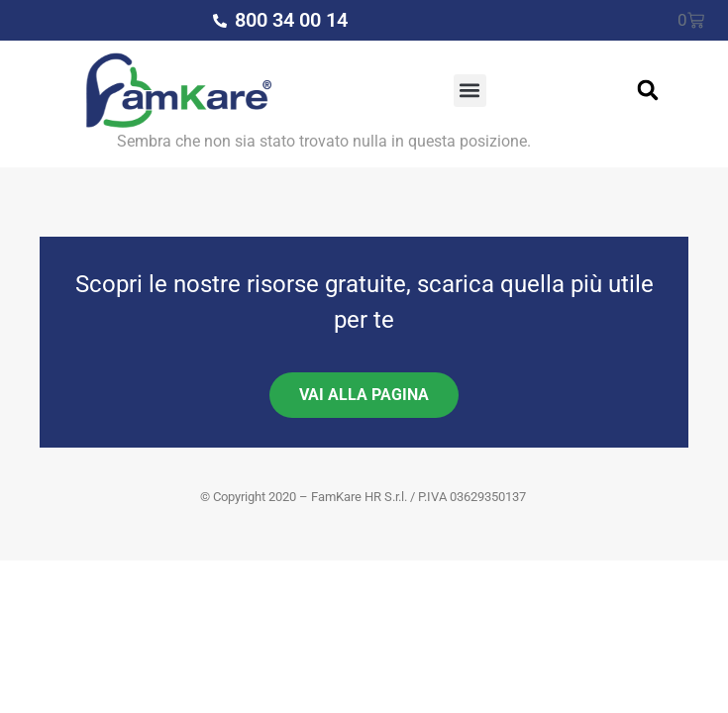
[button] (470, 91)
